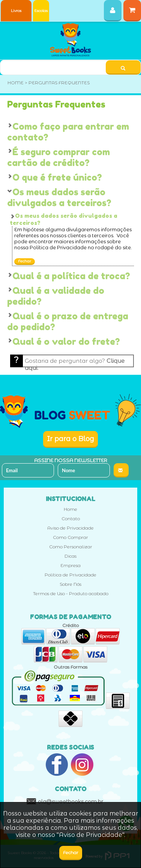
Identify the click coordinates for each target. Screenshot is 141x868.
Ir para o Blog (70, 439)
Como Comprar (70, 537)
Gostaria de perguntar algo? (75, 362)
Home (70, 509)
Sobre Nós (70, 584)
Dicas (70, 556)
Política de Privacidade (70, 575)
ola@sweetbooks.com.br (70, 802)
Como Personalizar (71, 547)
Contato (71, 519)
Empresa (70, 565)
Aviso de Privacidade (70, 528)
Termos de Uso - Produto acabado (71, 593)
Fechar (25, 261)
